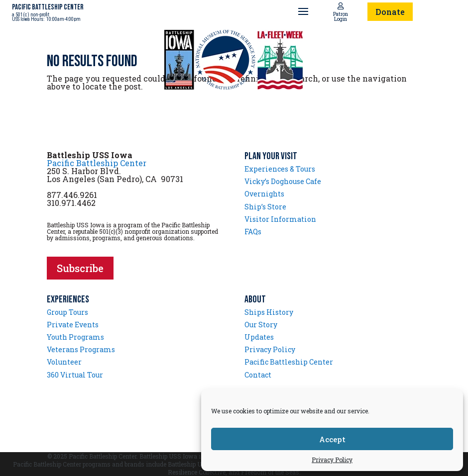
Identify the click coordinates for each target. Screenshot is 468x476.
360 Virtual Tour (75, 375)
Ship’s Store (265, 207)
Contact (258, 375)
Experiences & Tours (280, 169)
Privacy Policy (332, 460)
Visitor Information (280, 219)
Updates (259, 337)
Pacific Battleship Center (97, 163)
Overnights (264, 194)
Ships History (269, 312)
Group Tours (67, 312)
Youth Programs (75, 337)
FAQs (253, 232)
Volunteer (64, 362)
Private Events (73, 325)
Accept (332, 439)
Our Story (261, 325)
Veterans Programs (81, 349)
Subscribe (80, 268)
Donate (390, 12)
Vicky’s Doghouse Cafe (283, 181)
